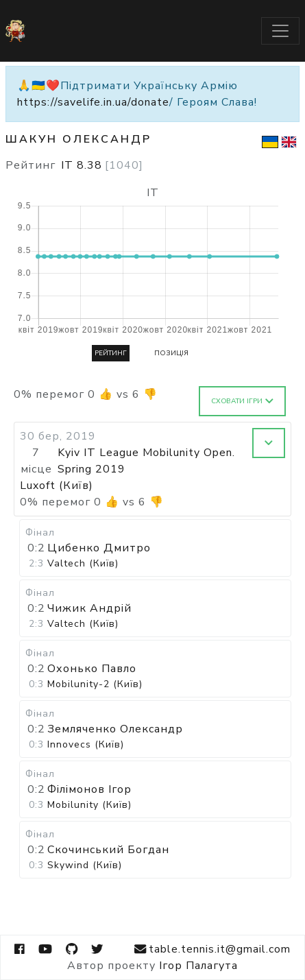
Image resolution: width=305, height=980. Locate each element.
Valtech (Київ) (83, 563)
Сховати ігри (242, 401)
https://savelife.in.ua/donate (93, 102)
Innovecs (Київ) (86, 744)
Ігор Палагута (198, 966)
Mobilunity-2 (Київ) (95, 684)
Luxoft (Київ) (57, 486)
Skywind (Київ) (85, 865)
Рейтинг (111, 353)
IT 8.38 (102, 165)
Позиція (171, 353)
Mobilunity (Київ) (89, 805)
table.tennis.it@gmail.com (212, 949)
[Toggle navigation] (280, 31)
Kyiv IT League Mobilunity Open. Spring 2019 (146, 461)
